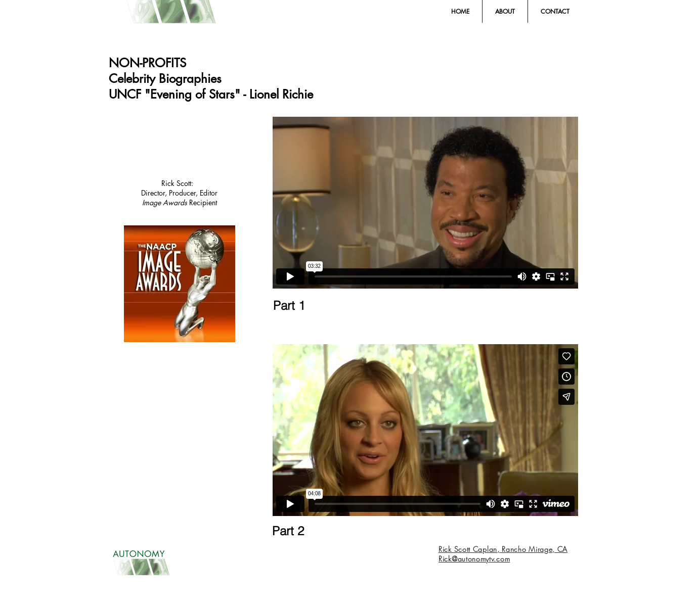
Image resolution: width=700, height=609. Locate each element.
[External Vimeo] (425, 203)
